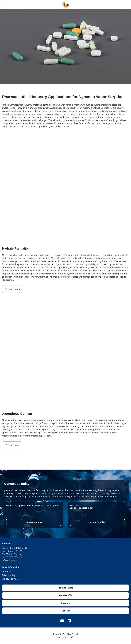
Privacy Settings (10, 579)
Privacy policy (9, 575)
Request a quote (34, 522)
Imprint (6, 572)
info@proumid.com (11, 560)
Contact (66, 611)
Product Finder (97, 522)
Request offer (66, 595)
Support (65, 603)
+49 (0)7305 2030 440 (12, 557)
